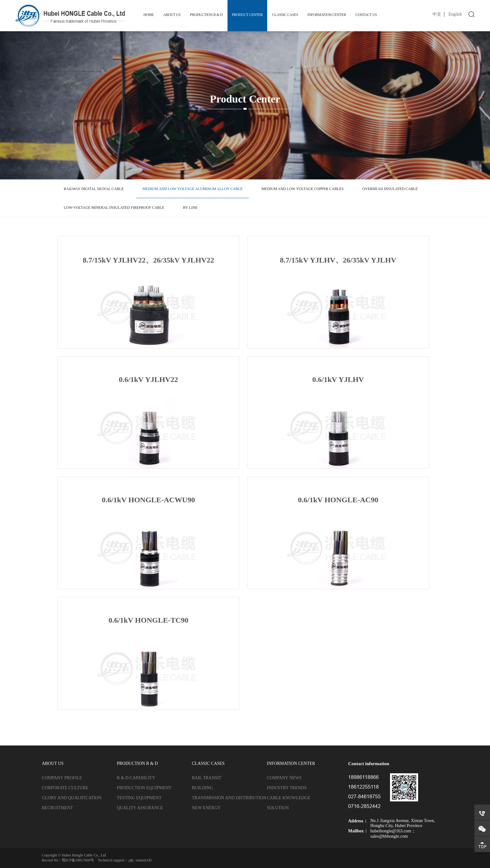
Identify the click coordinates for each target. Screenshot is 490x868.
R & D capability (136, 778)
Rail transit (207, 778)
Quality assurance (140, 808)
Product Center (247, 15)
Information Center (327, 15)
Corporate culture (65, 788)
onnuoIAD (143, 860)
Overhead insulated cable (390, 189)
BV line (190, 208)
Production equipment (144, 788)
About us (172, 15)
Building (202, 788)
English (455, 14)
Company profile (62, 778)
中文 (437, 14)
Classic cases (285, 15)
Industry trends (287, 788)
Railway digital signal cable (94, 189)
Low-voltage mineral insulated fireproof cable (114, 208)
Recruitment (57, 808)
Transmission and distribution (229, 798)
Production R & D (206, 15)
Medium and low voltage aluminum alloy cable (192, 189)
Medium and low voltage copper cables (302, 189)
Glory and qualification (72, 798)
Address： (358, 821)
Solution (278, 808)
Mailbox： (358, 831)
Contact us (366, 15)
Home (149, 15)
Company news (284, 778)
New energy (206, 808)
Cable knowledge (289, 798)
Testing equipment (139, 798)
